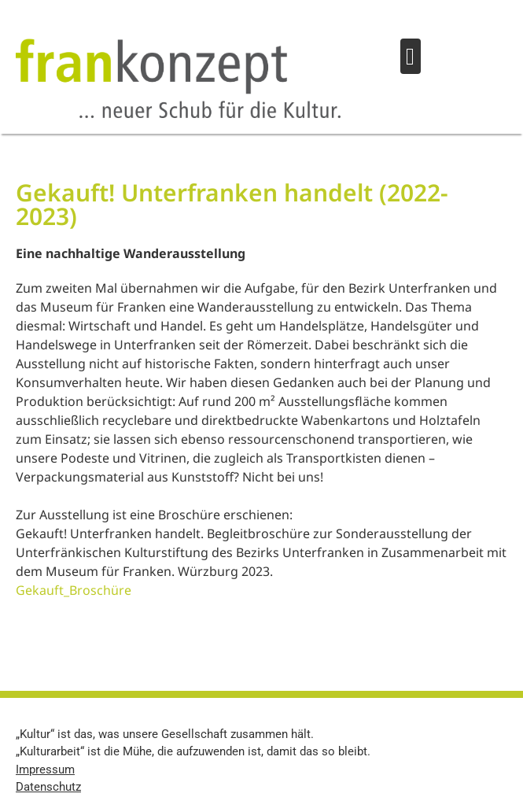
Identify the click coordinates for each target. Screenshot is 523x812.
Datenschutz (48, 787)
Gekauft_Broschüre (74, 590)
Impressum (45, 770)
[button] (411, 56)
